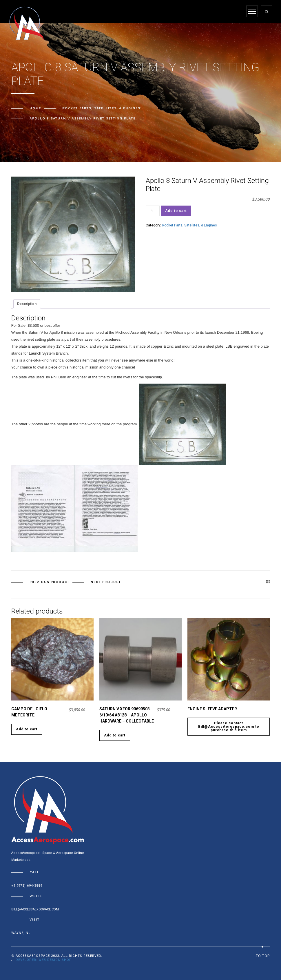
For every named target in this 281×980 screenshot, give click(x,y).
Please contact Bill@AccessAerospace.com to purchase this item (229, 727)
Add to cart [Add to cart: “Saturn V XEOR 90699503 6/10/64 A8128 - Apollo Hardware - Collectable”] (115, 735)
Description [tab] (27, 304)
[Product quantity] (153, 211)
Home (35, 108)
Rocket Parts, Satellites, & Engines (101, 108)
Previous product (50, 582)
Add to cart (176, 211)
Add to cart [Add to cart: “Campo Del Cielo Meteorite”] (27, 729)
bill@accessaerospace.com (35, 909)
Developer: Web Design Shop (44, 960)
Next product (106, 582)
